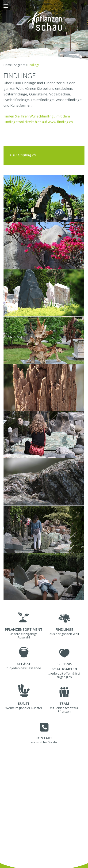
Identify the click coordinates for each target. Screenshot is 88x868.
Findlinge (33, 65)
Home (8, 65)
